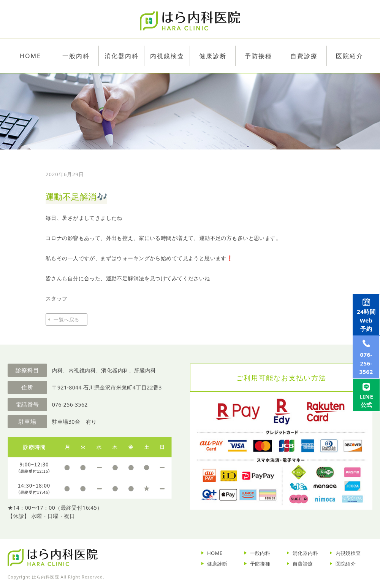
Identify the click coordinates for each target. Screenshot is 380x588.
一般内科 (260, 553)
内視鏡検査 (348, 553)
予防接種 (260, 564)
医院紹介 (346, 564)
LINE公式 (364, 439)
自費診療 (303, 564)
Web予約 (364, 327)
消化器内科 (305, 553)
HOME (215, 553)
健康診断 (217, 564)
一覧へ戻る (66, 319)
